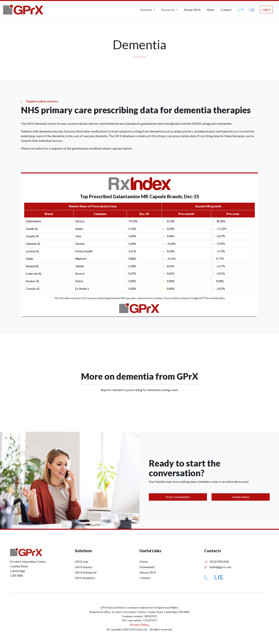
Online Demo (241, 497)
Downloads (147, 567)
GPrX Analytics (85, 578)
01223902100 (217, 561)
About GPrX (192, 10)
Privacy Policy (139, 625)
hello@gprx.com (218, 567)
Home (144, 561)
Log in (266, 9)
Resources (168, 10)
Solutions (146, 10)
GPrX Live (81, 561)
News (211, 10)
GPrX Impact (84, 567)
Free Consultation (178, 497)
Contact (226, 10)
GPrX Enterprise (86, 572)
